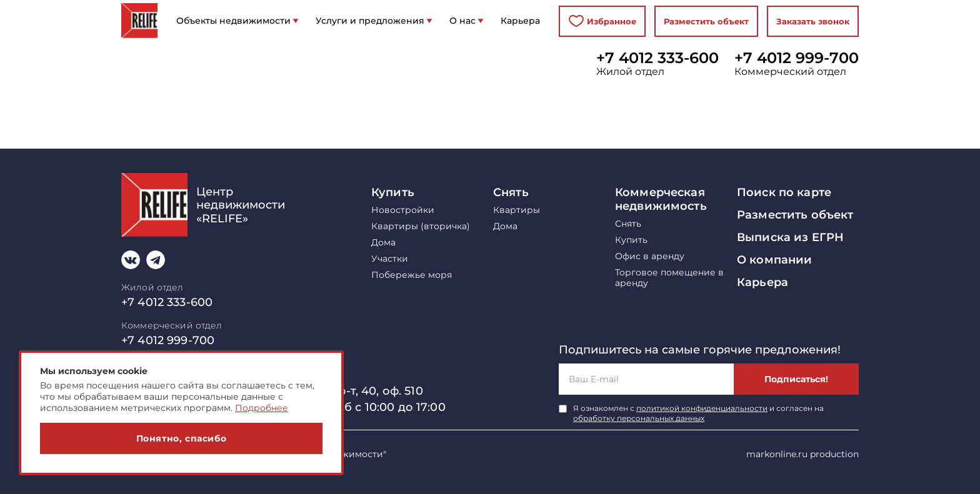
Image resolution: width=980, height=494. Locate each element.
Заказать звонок (813, 21)
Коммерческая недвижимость (661, 199)
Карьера (762, 282)
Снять (511, 192)
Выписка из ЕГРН (790, 237)
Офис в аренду (650, 256)
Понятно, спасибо (182, 438)
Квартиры (517, 210)
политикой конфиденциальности (702, 408)
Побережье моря (412, 275)
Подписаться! (796, 379)
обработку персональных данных (639, 418)
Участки (390, 259)
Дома (383, 243)
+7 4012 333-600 (657, 58)
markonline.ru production (802, 454)
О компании (774, 260)
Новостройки (403, 210)
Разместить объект (706, 21)
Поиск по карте (784, 192)
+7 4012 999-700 (797, 58)
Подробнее (262, 408)
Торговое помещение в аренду (669, 278)
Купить (393, 192)
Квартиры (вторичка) (421, 226)
